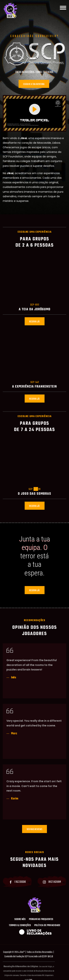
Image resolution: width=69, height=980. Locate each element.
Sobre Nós (20, 919)
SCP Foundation (13, 157)
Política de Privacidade (47, 925)
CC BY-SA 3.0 (47, 957)
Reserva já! (35, 322)
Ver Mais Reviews (34, 829)
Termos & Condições (20, 925)
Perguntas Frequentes (41, 919)
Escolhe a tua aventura (34, 84)
